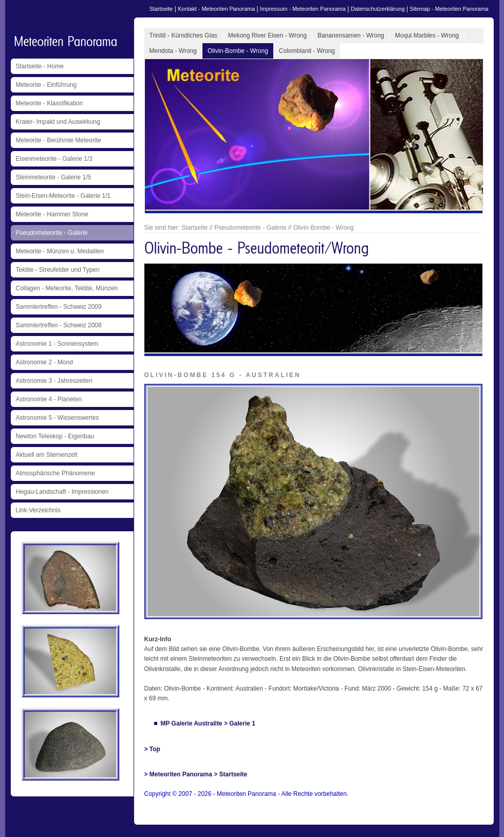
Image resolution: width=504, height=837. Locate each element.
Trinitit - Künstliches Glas (183, 35)
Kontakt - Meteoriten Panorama (216, 9)
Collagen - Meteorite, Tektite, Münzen (67, 288)
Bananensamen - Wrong (351, 35)
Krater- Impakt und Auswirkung (58, 122)
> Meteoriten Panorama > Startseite (196, 774)
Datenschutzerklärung (378, 9)
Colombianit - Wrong (307, 51)
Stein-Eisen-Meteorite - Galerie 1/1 (63, 196)
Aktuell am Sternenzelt (47, 455)
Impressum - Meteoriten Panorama (303, 9)
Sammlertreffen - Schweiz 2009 (59, 307)
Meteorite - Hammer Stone (52, 214)
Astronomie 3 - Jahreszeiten (54, 381)
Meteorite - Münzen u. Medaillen (60, 251)
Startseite (161, 9)
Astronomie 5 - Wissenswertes (58, 418)
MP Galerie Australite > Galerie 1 (208, 723)
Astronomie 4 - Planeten (49, 399)
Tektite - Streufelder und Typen (58, 270)
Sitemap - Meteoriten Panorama (449, 9)
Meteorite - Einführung (46, 85)
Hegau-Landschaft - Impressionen (62, 492)
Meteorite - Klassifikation (50, 103)
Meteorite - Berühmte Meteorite (59, 140)
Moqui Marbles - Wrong (427, 35)
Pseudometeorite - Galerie (52, 233)
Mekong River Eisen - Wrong (267, 35)
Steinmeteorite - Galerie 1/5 (54, 177)
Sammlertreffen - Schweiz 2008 (59, 325)
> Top (152, 749)
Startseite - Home (40, 66)
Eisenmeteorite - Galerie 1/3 (54, 159)
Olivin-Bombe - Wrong (238, 51)
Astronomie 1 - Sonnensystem (57, 344)
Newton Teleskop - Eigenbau (55, 436)
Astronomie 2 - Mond (44, 362)
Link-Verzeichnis (38, 510)
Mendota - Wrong (173, 51)
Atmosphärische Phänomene (55, 473)
